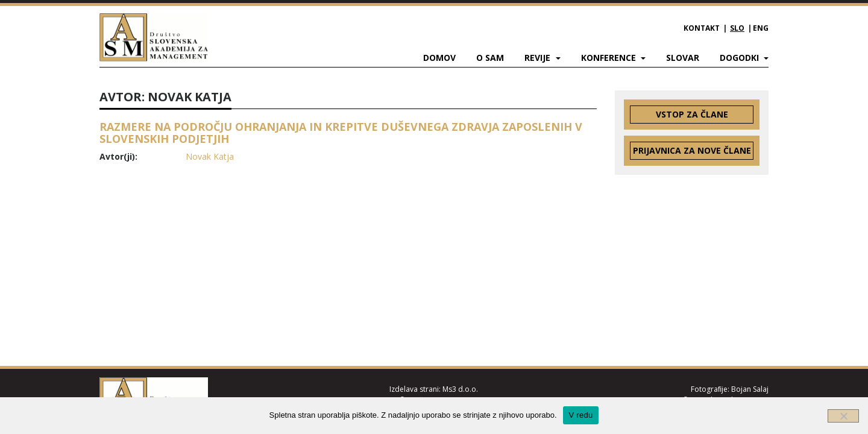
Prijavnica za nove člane (692, 150)
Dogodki (741, 58)
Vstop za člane (692, 114)
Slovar (683, 58)
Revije (539, 58)
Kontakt (702, 28)
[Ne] (843, 416)
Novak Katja (210, 156)
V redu (581, 415)
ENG (761, 28)
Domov (439, 58)
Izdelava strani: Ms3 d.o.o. (434, 389)
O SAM (490, 58)
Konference (610, 58)
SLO (737, 28)
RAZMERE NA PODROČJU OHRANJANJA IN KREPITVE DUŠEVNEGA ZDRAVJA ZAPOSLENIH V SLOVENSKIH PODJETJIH (341, 133)
